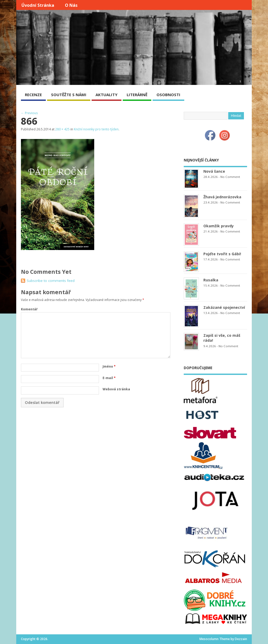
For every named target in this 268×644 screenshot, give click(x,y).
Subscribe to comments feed (51, 281)
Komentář (29, 309)
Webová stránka (116, 389)
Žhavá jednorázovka (222, 197)
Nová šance (214, 171)
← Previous (29, 113)
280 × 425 (62, 129)
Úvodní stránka (38, 5)
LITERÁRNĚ (137, 95)
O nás (71, 5)
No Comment (230, 177)
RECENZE (33, 95)
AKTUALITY (107, 95)
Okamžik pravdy (219, 226)
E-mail (109, 378)
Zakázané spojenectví (224, 307)
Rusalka (211, 280)
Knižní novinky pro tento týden (96, 129)
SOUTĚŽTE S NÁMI (69, 95)
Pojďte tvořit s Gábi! (222, 254)
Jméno (109, 366)
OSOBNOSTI (168, 95)
